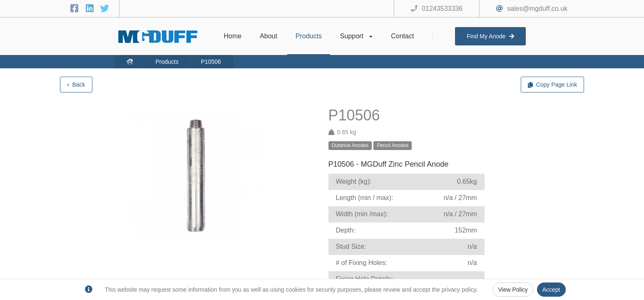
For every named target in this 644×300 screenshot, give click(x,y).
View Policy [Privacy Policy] (513, 290)
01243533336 (442, 9)
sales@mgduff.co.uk (537, 9)
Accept (551, 290)
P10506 (211, 62)
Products (167, 62)
